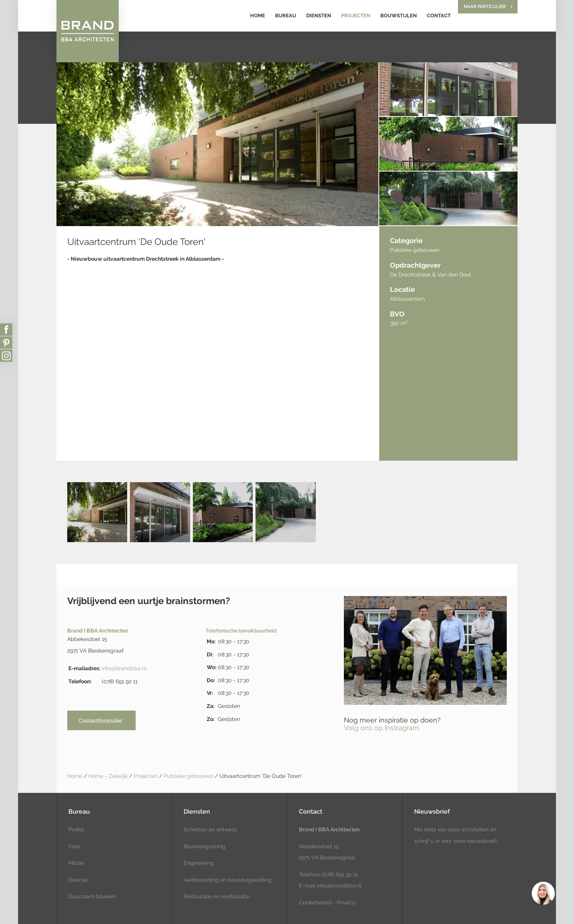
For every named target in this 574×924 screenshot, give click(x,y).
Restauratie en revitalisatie (217, 896)
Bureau (286, 16)
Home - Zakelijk (109, 776)
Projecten (356, 16)
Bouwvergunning (205, 846)
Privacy (346, 902)
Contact (439, 16)
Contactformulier (101, 720)
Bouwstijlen (399, 16)
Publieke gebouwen (189, 776)
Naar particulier (485, 7)
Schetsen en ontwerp (210, 829)
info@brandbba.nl (124, 668)
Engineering (199, 863)
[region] (543, 893)
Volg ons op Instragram (382, 728)
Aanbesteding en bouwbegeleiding (228, 880)
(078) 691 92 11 (339, 874)
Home (258, 16)
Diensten (319, 16)
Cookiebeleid (315, 902)
